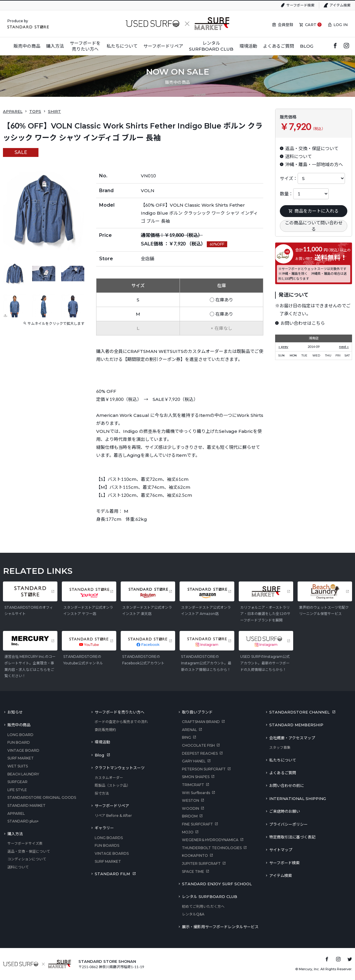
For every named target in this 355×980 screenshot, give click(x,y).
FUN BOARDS (107, 845)
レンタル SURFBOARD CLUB (210, 897)
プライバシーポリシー (288, 824)
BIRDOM (190, 816)
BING (187, 737)
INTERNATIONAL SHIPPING (298, 799)
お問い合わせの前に (287, 785)
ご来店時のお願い (285, 811)
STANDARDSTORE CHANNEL (299, 712)
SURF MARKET (21, 758)
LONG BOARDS (109, 838)
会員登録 (285, 25)
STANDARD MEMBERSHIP (296, 725)
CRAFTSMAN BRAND (201, 722)
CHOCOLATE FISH (198, 745)
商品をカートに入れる (314, 211)
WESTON (191, 800)
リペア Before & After (113, 816)
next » (344, 347)
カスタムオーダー (109, 778)
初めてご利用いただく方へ (203, 906)
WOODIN (191, 808)
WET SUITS (18, 766)
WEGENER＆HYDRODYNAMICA (210, 840)
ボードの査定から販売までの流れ (121, 722)
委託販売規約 (105, 730)
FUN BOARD (19, 742)
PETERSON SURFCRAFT (204, 769)
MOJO (188, 832)
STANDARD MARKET (26, 805)
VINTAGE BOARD (23, 750)
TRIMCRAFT (193, 785)
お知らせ (15, 712)
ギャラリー (104, 828)
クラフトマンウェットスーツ (120, 768)
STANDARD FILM (112, 874)
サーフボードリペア (112, 806)
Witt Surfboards (196, 793)
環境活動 (102, 742)
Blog (99, 755)
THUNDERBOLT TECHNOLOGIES (212, 848)
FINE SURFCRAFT (197, 824)
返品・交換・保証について (29, 851)
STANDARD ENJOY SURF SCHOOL (217, 884)
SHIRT (54, 111)
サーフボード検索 (300, 5)
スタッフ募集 (280, 747)
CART (311, 25)
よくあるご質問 (283, 773)
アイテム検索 (340, 5)
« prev (283, 347)
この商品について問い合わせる (314, 226)
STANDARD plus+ (23, 821)
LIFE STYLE (17, 790)
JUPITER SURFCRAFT (201, 863)
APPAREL (13, 111)
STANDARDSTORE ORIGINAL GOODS (42, 797)
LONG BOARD (20, 735)
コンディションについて (27, 859)
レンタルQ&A (193, 914)
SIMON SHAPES (196, 777)
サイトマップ (281, 850)
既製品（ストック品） (112, 785)
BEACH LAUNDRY (23, 774)
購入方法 (15, 834)
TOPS (35, 111)
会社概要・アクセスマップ (292, 738)
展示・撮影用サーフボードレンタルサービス (220, 927)
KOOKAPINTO (195, 856)
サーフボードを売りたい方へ (120, 712)
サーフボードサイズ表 (25, 843)
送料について (18, 867)
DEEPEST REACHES (200, 753)
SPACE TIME (193, 871)
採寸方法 (102, 793)
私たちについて (283, 760)
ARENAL (189, 730)
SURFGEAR (17, 782)
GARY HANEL (194, 761)
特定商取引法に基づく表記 (292, 837)
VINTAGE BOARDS (112, 853)
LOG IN (341, 25)
